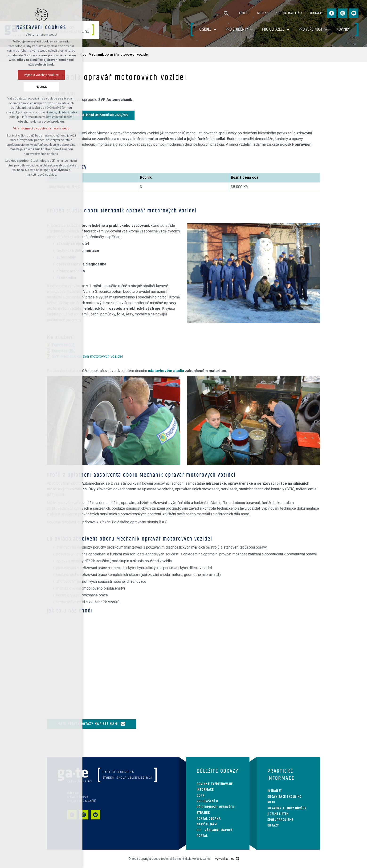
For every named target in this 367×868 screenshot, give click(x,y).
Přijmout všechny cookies (41, 75)
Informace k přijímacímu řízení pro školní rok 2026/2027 (91, 115)
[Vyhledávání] (226, 13)
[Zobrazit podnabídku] (215, 30)
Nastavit (41, 87)
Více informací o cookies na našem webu (41, 128)
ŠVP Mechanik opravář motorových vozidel (87, 356)
